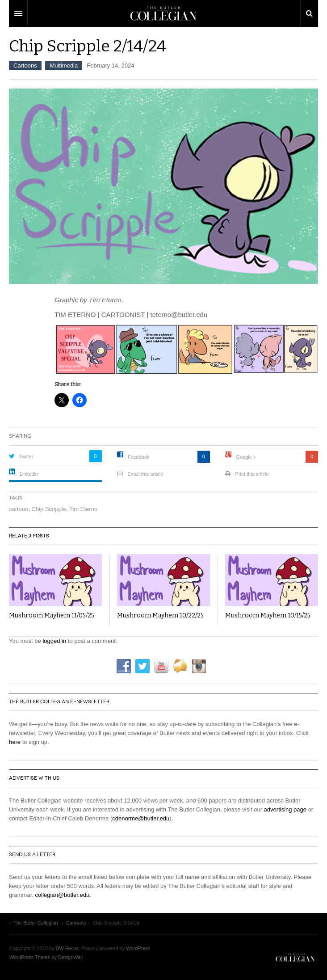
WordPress (138, 948)
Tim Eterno (83, 509)
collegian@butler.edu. (63, 895)
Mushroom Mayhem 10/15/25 (268, 615)
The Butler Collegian (295, 957)
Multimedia (64, 65)
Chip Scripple (49, 509)
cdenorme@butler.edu (141, 818)
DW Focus (163, 13)
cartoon (19, 509)
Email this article (145, 474)
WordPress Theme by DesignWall (46, 957)
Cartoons (25, 65)
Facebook (138, 457)
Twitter (26, 456)
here (15, 742)
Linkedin (29, 474)
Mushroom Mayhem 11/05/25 (52, 615)
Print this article (252, 474)
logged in (54, 641)
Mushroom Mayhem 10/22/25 (160, 615)
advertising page (285, 809)
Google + (246, 457)
